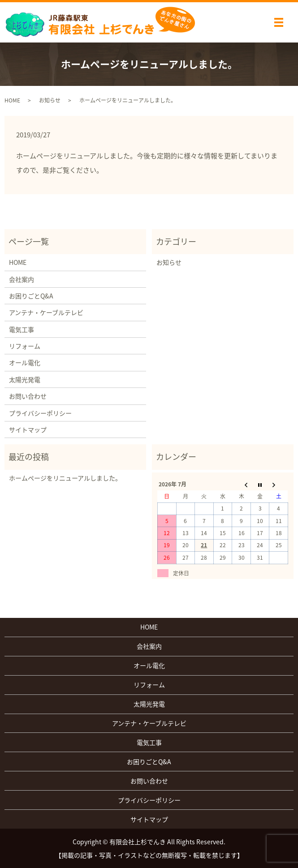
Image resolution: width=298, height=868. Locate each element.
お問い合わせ (28, 396)
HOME (12, 100)
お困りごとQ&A (31, 296)
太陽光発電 (25, 379)
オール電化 (25, 362)
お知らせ (50, 100)
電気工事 (22, 329)
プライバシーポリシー (40, 413)
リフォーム (25, 346)
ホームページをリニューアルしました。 (65, 478)
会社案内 (22, 279)
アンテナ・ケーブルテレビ (46, 312)
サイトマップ (28, 430)
